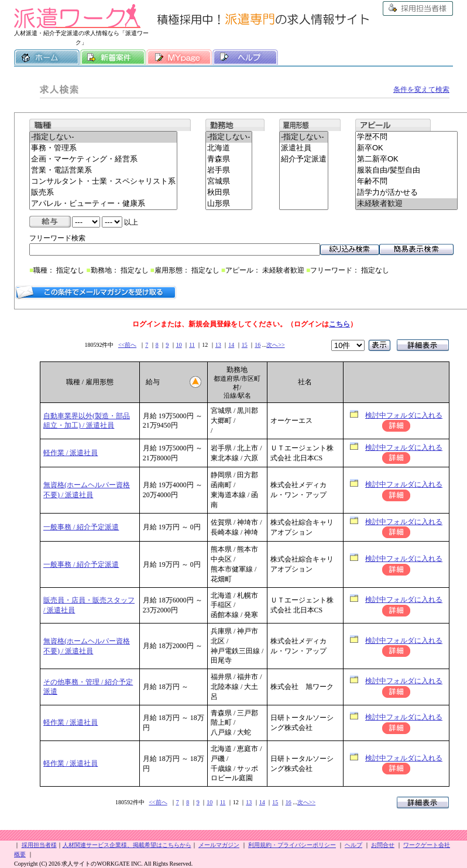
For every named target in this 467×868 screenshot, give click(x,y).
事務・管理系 (103, 148)
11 (192, 345)
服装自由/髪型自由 (406, 170)
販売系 (103, 193)
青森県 (229, 159)
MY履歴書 (179, 57)
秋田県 (229, 193)
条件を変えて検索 (421, 89)
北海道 (229, 148)
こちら (339, 324)
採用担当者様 (418, 8)
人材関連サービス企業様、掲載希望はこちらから (127, 845)
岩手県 (229, 170)
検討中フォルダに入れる (404, 415)
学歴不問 (406, 137)
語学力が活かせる (406, 193)
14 (231, 345)
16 (257, 345)
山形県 (229, 204)
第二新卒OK (406, 159)
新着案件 (113, 57)
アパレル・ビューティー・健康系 (103, 204)
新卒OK (406, 148)
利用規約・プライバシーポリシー (292, 845)
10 (179, 345)
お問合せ (383, 845)
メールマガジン (219, 845)
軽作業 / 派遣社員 (71, 453)
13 (218, 345)
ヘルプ (245, 57)
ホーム (47, 57)
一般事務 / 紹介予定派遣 (81, 527)
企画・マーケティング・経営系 (103, 159)
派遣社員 (304, 148)
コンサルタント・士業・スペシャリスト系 (103, 182)
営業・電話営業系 (103, 170)
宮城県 (229, 182)
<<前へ (127, 345)
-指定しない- (103, 137)
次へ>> (275, 345)
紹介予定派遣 (304, 159)
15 (245, 345)
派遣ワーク (77, 16)
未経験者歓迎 (406, 204)
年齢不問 (406, 182)
